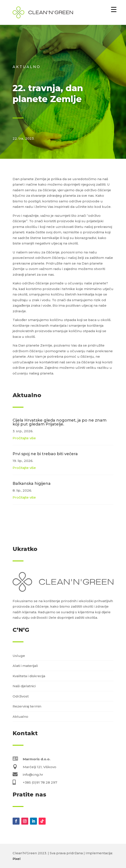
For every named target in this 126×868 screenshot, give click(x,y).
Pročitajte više (24, 438)
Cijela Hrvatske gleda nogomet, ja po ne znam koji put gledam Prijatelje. (60, 422)
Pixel (17, 859)
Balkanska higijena (32, 484)
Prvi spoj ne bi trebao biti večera (45, 454)
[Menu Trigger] (114, 9)
